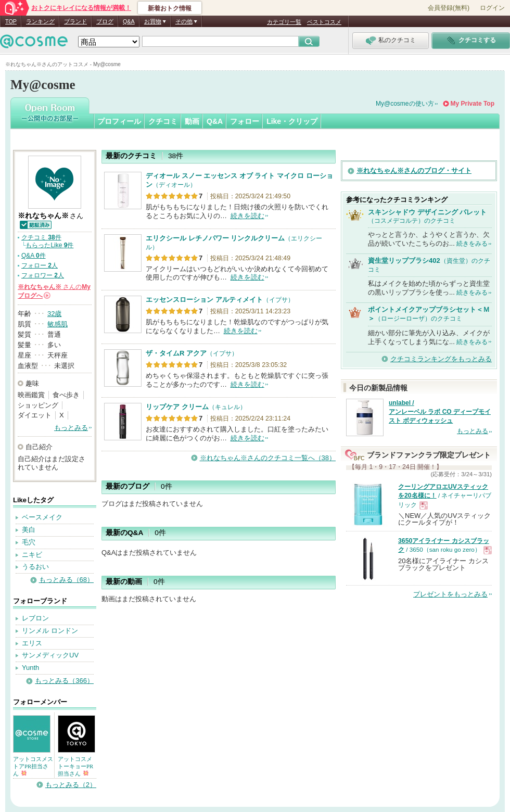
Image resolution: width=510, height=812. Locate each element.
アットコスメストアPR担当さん (33, 766)
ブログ (105, 21)
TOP (11, 21)
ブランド (75, 21)
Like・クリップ (292, 121)
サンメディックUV (50, 655)
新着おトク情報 (170, 8)
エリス (32, 643)
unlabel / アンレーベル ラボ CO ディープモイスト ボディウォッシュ (440, 412)
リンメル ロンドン (50, 631)
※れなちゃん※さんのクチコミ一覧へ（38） (268, 458)
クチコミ (163, 121)
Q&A (129, 21)
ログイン (492, 8)
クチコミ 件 (41, 237)
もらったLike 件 (49, 245)
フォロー (245, 121)
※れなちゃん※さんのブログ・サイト (414, 170)
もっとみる (71, 428)
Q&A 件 (34, 256)
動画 (192, 121)
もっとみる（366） (64, 681)
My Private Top (473, 104)
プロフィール (119, 121)
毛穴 (29, 542)
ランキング (40, 21)
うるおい (35, 567)
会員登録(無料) (449, 8)
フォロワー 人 (43, 275)
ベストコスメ (324, 22)
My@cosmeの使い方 (405, 104)
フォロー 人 (40, 265)
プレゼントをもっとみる (450, 594)
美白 (29, 530)
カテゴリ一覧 (284, 22)
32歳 (54, 314)
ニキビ (32, 555)
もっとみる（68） (66, 580)
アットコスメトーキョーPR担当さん (75, 766)
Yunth (30, 668)
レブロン (35, 618)
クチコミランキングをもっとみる (441, 359)
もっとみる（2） (71, 785)
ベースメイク (42, 517)
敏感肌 (58, 324)
